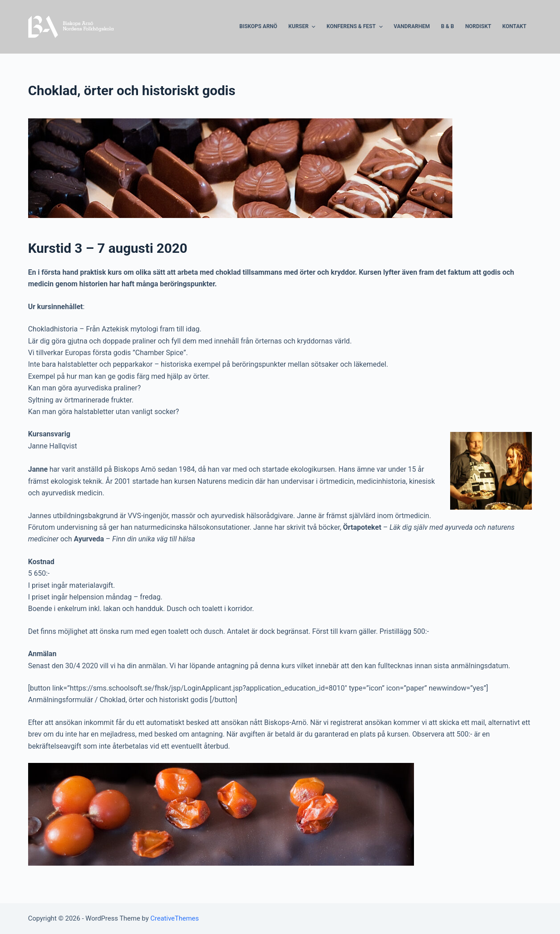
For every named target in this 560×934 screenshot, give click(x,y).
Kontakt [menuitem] (514, 26)
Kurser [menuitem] (303, 27)
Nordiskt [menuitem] (478, 26)
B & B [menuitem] (447, 26)
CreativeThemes (175, 918)
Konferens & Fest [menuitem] (355, 27)
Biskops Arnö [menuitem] (258, 26)
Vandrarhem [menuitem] (412, 26)
